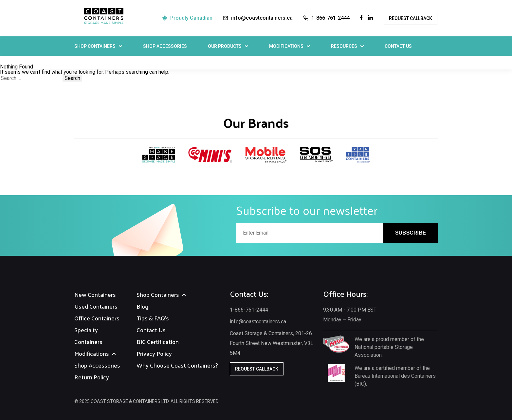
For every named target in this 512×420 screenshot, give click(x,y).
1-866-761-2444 (330, 18)
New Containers (95, 294)
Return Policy (92, 377)
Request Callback (411, 18)
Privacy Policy (154, 353)
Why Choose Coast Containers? (177, 365)
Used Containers (96, 306)
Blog (142, 306)
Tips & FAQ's (153, 318)
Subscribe (411, 233)
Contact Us (398, 46)
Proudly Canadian (191, 18)
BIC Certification (158, 342)
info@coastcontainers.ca (262, 18)
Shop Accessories (165, 46)
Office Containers (97, 318)
